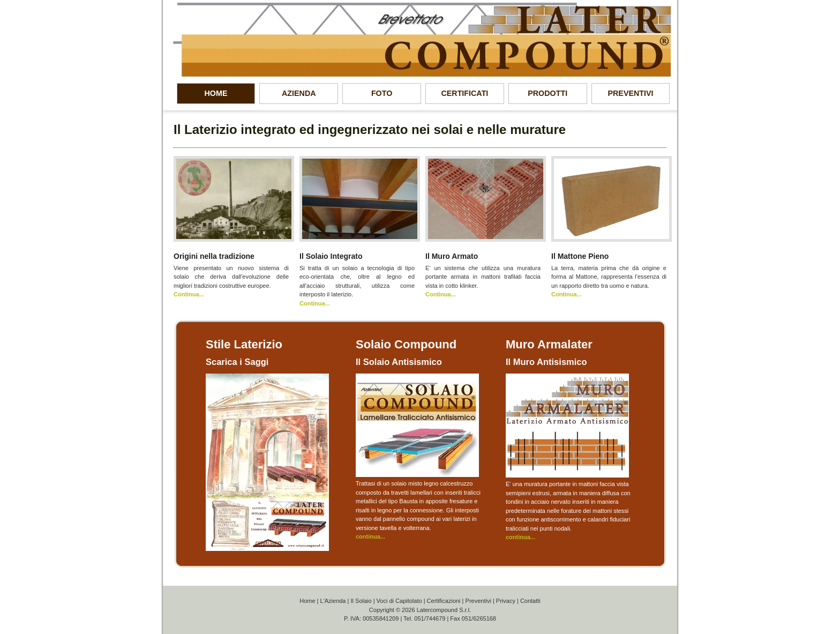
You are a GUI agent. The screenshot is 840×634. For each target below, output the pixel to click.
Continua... (189, 294)
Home (307, 601)
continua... (370, 536)
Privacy (506, 601)
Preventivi (478, 601)
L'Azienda (333, 601)
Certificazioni (444, 601)
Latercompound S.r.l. (444, 610)
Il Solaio (361, 601)
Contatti (530, 601)
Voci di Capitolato (399, 601)
